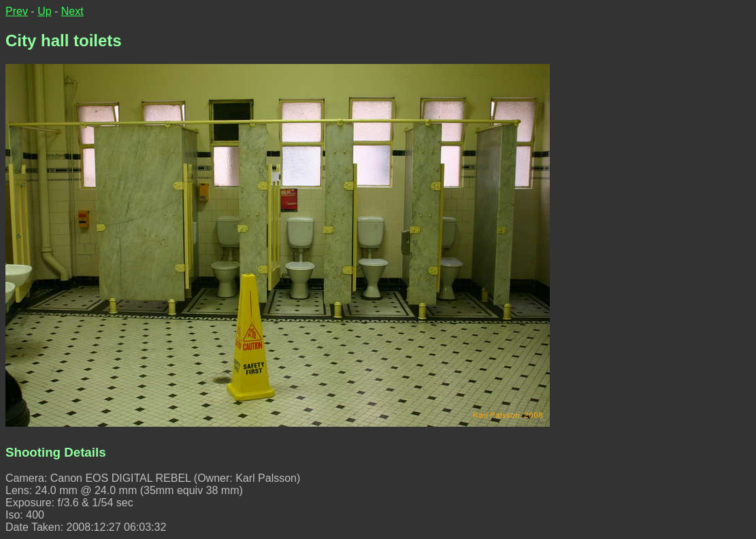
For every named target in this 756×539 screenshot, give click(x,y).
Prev (17, 11)
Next (72, 11)
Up (44, 11)
